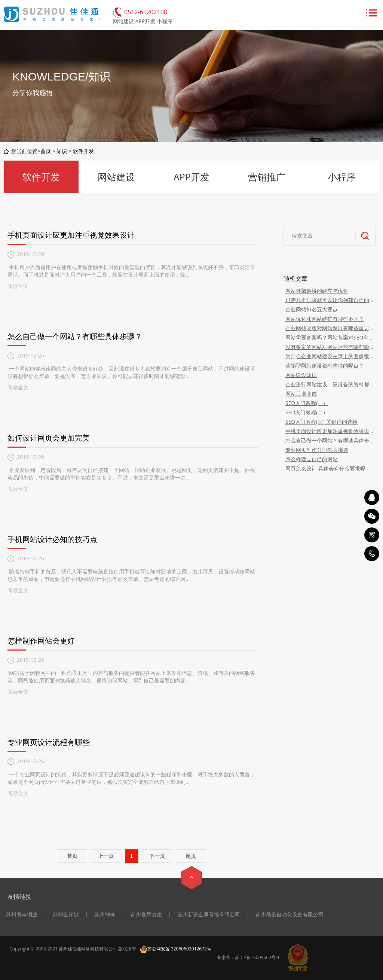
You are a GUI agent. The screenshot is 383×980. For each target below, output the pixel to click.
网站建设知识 (301, 375)
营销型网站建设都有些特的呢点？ (325, 366)
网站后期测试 (301, 394)
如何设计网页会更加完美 (49, 438)
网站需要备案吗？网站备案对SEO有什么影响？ (330, 337)
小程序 (342, 177)
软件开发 (83, 151)
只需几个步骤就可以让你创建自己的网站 (330, 300)
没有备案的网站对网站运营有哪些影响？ (330, 347)
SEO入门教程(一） (307, 403)
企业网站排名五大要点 (312, 309)
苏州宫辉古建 (146, 914)
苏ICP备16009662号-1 (257, 957)
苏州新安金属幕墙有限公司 (209, 914)
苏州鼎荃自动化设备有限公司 (289, 914)
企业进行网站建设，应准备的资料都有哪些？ (330, 384)
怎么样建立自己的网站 (312, 459)
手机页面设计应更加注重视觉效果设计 (71, 235)
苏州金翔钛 (66, 914)
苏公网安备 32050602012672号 (176, 949)
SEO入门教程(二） (307, 412)
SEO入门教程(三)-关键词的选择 (321, 422)
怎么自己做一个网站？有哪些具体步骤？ (75, 336)
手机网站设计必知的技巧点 (52, 539)
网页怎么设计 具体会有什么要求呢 (325, 468)
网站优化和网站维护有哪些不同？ (325, 319)
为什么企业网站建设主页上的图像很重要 (330, 356)
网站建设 (116, 177)
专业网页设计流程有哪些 (49, 742)
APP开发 (191, 177)
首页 (46, 151)
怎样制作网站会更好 (41, 641)
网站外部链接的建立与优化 (317, 291)
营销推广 (267, 177)
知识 (62, 151)
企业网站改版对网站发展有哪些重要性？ (330, 328)
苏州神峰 (105, 914)
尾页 (191, 856)
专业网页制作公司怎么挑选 (317, 450)
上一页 (106, 856)
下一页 (157, 856)
